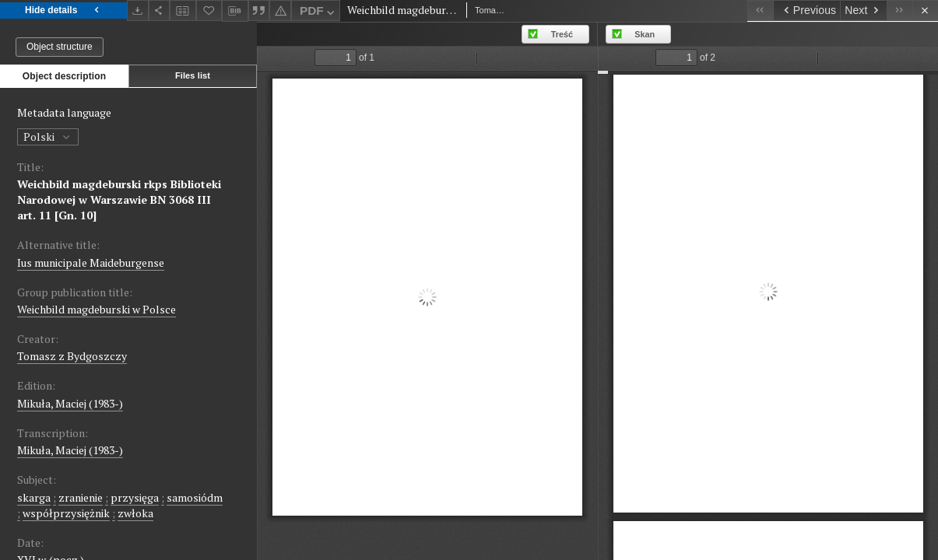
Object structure (60, 47)
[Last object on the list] (899, 10)
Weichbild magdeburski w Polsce (97, 309)
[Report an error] (280, 10)
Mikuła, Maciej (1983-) (70, 403)
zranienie (81, 497)
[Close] (925, 10)
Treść (562, 34)
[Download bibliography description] (235, 11)
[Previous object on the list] (806, 10)
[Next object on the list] (863, 10)
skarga (34, 497)
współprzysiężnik (66, 513)
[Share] (160, 10)
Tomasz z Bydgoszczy (72, 356)
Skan (645, 34)
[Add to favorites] (209, 10)
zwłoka (135, 513)
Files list (193, 75)
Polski (48, 136)
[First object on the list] (760, 10)
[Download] (138, 10)
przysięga (135, 497)
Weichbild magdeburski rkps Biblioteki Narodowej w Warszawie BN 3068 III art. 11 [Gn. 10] (119, 199)
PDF (319, 13)
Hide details (63, 10)
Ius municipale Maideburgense (91, 262)
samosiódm (195, 497)
